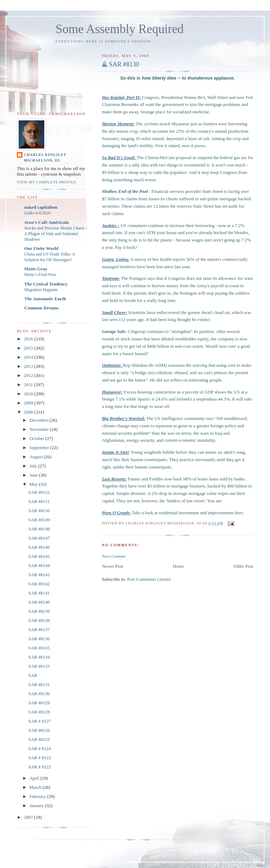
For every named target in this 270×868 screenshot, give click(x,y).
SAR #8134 (39, 657)
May (34, 484)
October (37, 438)
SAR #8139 (39, 611)
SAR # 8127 (39, 721)
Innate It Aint (115, 452)
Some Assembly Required (120, 29)
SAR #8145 (39, 556)
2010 (29, 394)
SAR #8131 (39, 684)
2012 (29, 375)
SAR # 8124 (39, 749)
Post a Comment (114, 556)
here (239, 513)
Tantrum (110, 278)
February (38, 796)
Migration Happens (41, 290)
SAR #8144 (39, 565)
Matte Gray (36, 269)
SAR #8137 (39, 630)
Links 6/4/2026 (37, 213)
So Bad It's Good (118, 158)
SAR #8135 (39, 648)
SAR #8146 (39, 547)
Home (179, 566)
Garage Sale (114, 331)
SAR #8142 (39, 584)
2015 (29, 348)
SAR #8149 (39, 520)
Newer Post (112, 566)
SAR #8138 (39, 620)
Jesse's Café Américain (47, 222)
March (36, 787)
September (40, 448)
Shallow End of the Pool (125, 191)
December (40, 420)
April (35, 778)
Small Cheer (114, 312)
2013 (29, 366)
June (34, 475)
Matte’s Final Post (40, 275)
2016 (29, 339)
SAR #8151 (39, 501)
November (40, 429)
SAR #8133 (39, 666)
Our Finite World (41, 248)
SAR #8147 (39, 538)
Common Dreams (41, 308)
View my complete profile (47, 182)
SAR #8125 (39, 739)
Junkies (109, 225)
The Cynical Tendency (46, 284)
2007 (29, 817)
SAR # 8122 (39, 767)
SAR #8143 (39, 575)
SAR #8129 (39, 703)
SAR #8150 (39, 511)
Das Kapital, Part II (121, 97)
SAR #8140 (39, 602)
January (37, 806)
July (34, 466)
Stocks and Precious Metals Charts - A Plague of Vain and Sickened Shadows (56, 234)
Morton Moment (118, 124)
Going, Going (115, 259)
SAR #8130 (124, 64)
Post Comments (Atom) (149, 579)
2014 (29, 357)
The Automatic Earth (45, 299)
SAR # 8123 (39, 758)
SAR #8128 (39, 712)
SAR (33, 675)
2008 (29, 412)
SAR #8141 (39, 593)
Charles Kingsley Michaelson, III (45, 158)
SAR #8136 (39, 639)
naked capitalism (41, 207)
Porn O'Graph (116, 513)
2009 (29, 403)
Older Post (243, 566)
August (37, 457)
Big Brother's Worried (123, 418)
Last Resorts (114, 479)
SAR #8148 (39, 529)
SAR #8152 (39, 492)
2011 (29, 385)
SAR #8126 (39, 730)
